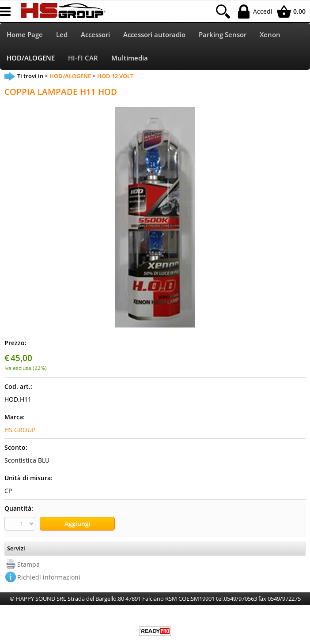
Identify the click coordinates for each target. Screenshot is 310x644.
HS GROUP (20, 430)
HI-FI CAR (83, 58)
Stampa (28, 564)
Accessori (95, 35)
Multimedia (130, 58)
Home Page (25, 35)
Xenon (270, 35)
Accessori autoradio (154, 35)
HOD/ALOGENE (31, 58)
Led (62, 35)
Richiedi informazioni (49, 577)
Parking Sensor (223, 35)
